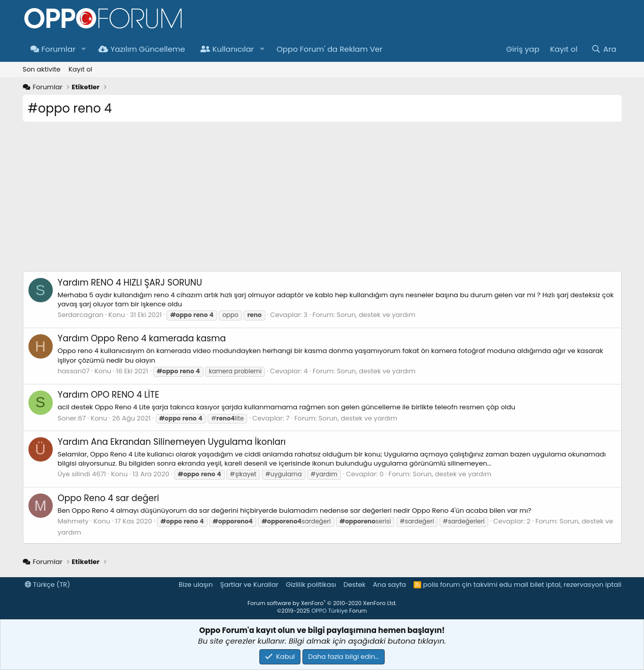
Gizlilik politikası (311, 585)
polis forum (442, 585)
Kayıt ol (80, 69)
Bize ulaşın (196, 585)
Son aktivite (42, 69)
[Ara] (604, 49)
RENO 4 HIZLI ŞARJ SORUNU (130, 283)
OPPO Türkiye (330, 611)
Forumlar (53, 49)
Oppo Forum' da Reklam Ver (330, 49)
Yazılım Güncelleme (142, 49)
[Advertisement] (322, 200)
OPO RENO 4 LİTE (109, 395)
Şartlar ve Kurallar (249, 585)
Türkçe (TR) (48, 585)
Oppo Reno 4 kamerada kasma (142, 338)
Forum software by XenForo (322, 603)
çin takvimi (480, 585)
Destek (355, 585)
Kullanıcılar (227, 49)
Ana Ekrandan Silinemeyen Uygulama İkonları (172, 442)
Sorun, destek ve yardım (376, 315)
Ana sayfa (389, 585)
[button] (84, 49)
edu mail (514, 585)
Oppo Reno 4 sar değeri (109, 498)
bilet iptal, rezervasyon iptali (575, 585)
